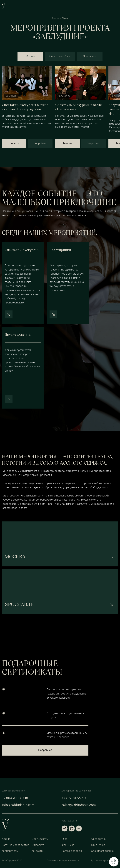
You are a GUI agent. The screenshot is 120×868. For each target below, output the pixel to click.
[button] (115, 6)
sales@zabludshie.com (79, 805)
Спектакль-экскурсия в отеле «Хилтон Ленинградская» (25, 107)
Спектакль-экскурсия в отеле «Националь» (79, 107)
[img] (27, 83)
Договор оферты (100, 861)
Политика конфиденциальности (63, 861)
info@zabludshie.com (18, 805)
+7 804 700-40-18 (15, 798)
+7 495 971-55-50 (74, 798)
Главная (56, 18)
